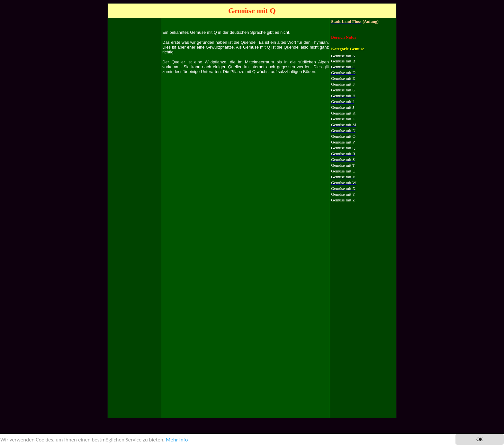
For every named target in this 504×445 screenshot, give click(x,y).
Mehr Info (177, 440)
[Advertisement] (134, 116)
